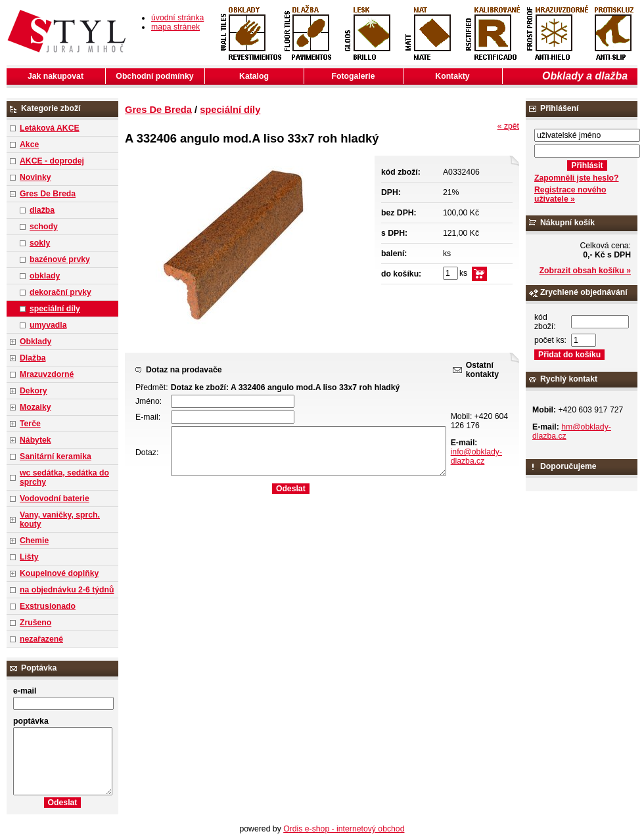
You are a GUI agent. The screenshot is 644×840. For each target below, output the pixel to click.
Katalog (254, 76)
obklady (45, 276)
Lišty (29, 557)
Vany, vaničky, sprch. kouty (60, 519)
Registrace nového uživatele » (570, 194)
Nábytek (35, 440)
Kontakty (452, 76)
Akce (29, 144)
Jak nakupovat (56, 76)
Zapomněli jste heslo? (577, 178)
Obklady (35, 342)
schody (44, 227)
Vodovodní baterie (55, 498)
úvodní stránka (177, 18)
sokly (40, 243)
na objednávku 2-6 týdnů (67, 590)
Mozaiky (35, 407)
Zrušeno (35, 623)
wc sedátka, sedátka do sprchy (64, 477)
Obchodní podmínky (154, 76)
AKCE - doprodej (52, 161)
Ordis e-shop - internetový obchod (344, 829)
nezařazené (41, 639)
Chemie (34, 541)
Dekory (33, 391)
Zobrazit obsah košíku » (585, 271)
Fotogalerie (354, 76)
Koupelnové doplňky (59, 573)
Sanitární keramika (56, 456)
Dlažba (33, 358)
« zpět (508, 126)
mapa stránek (175, 27)
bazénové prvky (60, 259)
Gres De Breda (48, 194)
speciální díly (55, 309)
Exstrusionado (48, 606)
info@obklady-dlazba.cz (476, 456)
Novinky (35, 177)
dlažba (42, 210)
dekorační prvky (60, 292)
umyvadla (48, 325)
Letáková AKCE (50, 128)
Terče (30, 424)
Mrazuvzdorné (47, 374)
